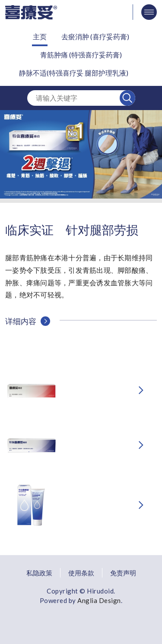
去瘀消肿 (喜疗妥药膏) (95, 36)
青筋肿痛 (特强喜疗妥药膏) (81, 55)
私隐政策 (39, 573)
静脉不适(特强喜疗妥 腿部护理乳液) (74, 73)
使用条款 (81, 573)
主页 (40, 36)
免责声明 (123, 573)
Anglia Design (99, 600)
